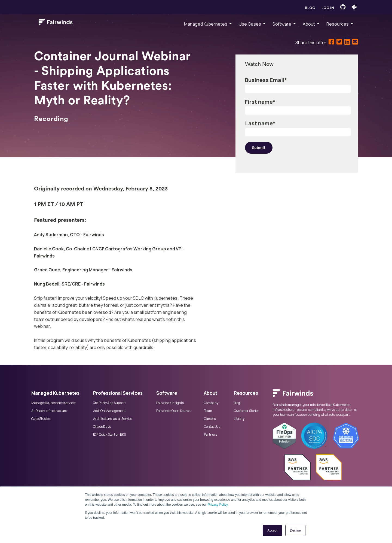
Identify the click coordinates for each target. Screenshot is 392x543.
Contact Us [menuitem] (212, 427)
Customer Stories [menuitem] (246, 411)
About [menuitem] (309, 24)
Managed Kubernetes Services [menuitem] (54, 403)
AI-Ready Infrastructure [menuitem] (49, 411)
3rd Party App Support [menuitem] (109, 403)
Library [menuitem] (239, 419)
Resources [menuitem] (338, 24)
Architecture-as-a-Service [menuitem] (113, 419)
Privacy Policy (218, 505)
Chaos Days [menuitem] (102, 427)
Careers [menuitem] (210, 419)
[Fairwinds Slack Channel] (354, 7)
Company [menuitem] (211, 403)
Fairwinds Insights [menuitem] (170, 403)
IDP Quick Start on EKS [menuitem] (109, 435)
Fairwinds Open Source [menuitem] (173, 411)
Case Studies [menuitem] (41, 419)
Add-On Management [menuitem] (109, 411)
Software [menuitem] (282, 24)
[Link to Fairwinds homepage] (56, 23)
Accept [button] (272, 530)
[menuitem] (317, 396)
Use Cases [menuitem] (250, 24)
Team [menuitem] (208, 411)
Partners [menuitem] (210, 435)
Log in (328, 8)
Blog (310, 8)
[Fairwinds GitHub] (343, 7)
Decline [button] (295, 530)
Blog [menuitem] (237, 403)
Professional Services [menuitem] (118, 393)
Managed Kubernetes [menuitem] (206, 24)
